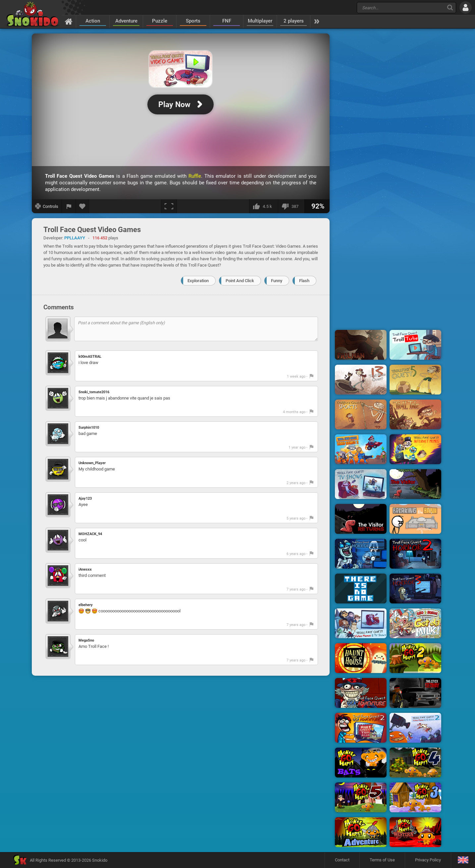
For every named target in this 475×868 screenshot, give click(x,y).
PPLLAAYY (75, 238)
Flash (304, 281)
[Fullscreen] (169, 206)
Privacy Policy (428, 860)
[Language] (463, 860)
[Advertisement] (388, 134)
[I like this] (264, 206)
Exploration (198, 281)
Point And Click (240, 281)
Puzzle (160, 21)
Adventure (126, 21)
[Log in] (466, 7)
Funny (277, 281)
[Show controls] (47, 206)
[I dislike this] (291, 206)
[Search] (450, 7)
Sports (193, 21)
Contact (342, 860)
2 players (294, 21)
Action (93, 21)
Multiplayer (260, 21)
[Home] (69, 21)
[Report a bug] (69, 206)
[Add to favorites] (82, 206)
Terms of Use (382, 860)
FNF (227, 21)
